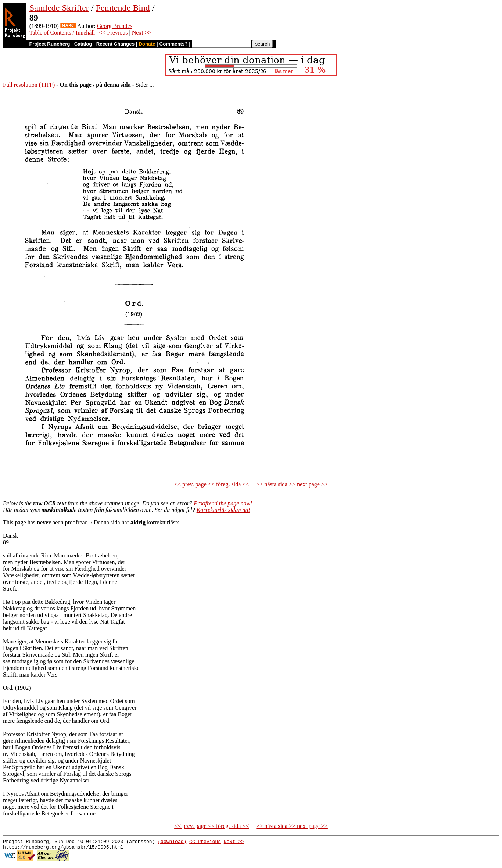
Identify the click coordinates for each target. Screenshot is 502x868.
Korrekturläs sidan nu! (223, 510)
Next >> (142, 33)
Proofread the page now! (223, 503)
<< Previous (113, 33)
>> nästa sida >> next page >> (292, 484)
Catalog (83, 44)
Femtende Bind (123, 8)
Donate (147, 44)
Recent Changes (115, 44)
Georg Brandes (115, 26)
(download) (172, 842)
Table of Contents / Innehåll (62, 33)
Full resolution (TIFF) (29, 85)
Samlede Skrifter (59, 8)
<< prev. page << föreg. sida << (211, 484)
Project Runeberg (49, 44)
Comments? (174, 44)
